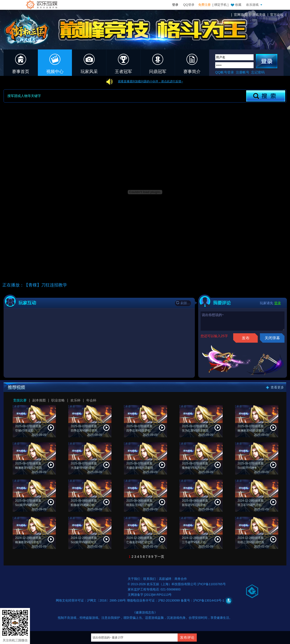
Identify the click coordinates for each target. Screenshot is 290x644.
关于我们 (134, 579)
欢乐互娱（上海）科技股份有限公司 (172, 584)
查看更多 (277, 387)
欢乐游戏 (255, 5)
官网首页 (241, 15)
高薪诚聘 (165, 579)
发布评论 (187, 637)
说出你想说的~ (243, 321)
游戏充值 (259, 15)
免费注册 (204, 5)
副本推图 (39, 400)
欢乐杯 (75, 400)
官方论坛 (277, 15)
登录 (175, 5)
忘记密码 (258, 72)
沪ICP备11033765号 (212, 584)
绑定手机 (220, 5)
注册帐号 (243, 72)
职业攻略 (58, 400)
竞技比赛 (20, 400)
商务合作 (181, 579)
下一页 (159, 557)
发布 (246, 338)
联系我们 (150, 579)
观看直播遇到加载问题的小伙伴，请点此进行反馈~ (150, 81)
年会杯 (91, 400)
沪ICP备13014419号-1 (209, 600)
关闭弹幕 (272, 338)
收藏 (236, 5)
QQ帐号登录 (225, 72)
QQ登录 (189, 5)
